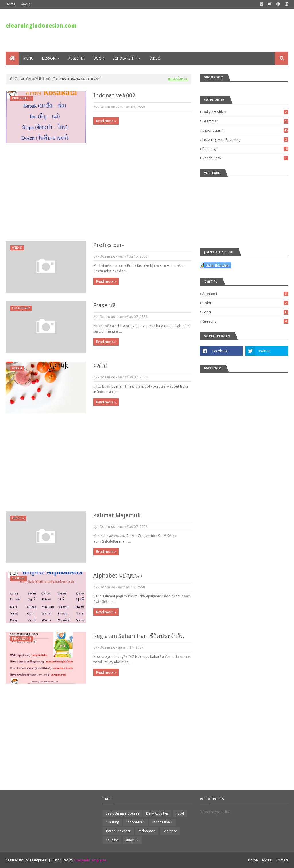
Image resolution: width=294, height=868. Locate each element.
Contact (282, 860)
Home (10, 4)
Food (245, 312)
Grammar (245, 121)
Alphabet (245, 294)
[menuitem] (12, 58)
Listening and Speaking (245, 140)
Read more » (106, 121)
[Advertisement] (98, 192)
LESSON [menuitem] (49, 58)
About (26, 4)
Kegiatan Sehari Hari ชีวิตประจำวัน (139, 636)
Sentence (170, 831)
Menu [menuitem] (28, 58)
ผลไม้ (100, 366)
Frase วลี (104, 305)
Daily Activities (245, 112)
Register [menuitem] (77, 58)
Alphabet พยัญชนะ (118, 576)
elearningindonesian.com (41, 26)
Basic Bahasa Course (122, 813)
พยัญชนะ (133, 840)
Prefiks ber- (109, 245)
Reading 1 (245, 149)
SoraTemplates (36, 860)
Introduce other (118, 831)
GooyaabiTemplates (90, 860)
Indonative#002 (114, 95)
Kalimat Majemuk (117, 515)
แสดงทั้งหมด (178, 79)
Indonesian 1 (245, 130)
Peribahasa (147, 831)
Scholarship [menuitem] (125, 58)
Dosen (105, 107)
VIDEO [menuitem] (155, 58)
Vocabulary (245, 158)
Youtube (112, 840)
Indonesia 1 (136, 822)
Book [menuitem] (99, 58)
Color (245, 303)
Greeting (245, 321)
